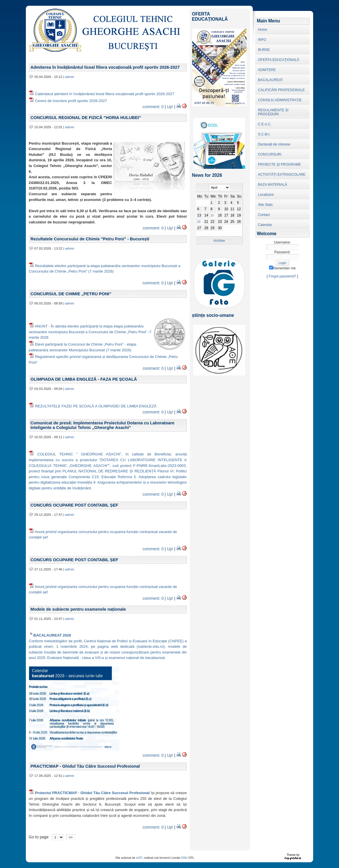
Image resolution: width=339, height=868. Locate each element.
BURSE (264, 50)
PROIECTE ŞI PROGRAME (279, 164)
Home (263, 30)
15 (212, 215)
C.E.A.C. (265, 124)
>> (71, 837)
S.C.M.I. (264, 134)
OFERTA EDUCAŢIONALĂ (279, 60)
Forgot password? (282, 276)
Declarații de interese (274, 144)
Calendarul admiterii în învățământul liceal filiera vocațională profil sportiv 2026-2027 (105, 94)
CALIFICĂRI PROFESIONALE (281, 90)
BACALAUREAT (270, 80)
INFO (262, 40)
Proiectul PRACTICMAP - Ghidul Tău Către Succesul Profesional (92, 793)
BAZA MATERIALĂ (272, 185)
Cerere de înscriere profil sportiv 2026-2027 (71, 101)
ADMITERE (267, 70)
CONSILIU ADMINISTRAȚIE (280, 100)
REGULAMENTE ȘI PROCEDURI (273, 112)
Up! (170, 107)
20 (199, 222)
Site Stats (265, 205)
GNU (184, 858)
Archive (219, 241)
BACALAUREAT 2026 (50, 635)
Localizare (266, 195)
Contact (264, 215)
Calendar (265, 225)
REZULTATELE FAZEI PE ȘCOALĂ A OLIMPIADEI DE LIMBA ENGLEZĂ (96, 406)
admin (70, 77)
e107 (139, 858)
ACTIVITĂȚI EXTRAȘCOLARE (282, 175)
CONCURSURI (270, 154)
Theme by (293, 855)
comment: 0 (153, 107)
